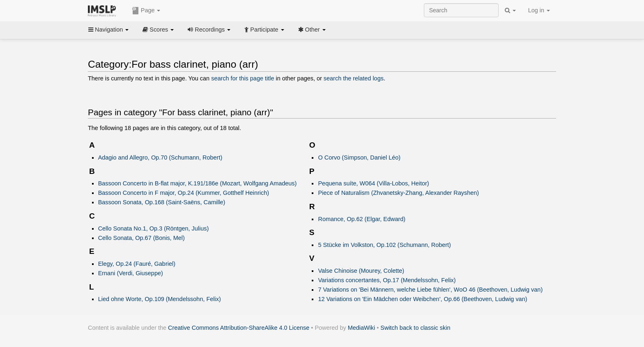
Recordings (209, 30)
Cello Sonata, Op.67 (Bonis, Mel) (141, 238)
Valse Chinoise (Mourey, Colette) (361, 271)
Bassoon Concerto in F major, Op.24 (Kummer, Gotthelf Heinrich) (184, 193)
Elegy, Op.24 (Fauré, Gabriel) (137, 264)
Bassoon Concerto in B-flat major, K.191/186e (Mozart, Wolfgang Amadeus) (198, 183)
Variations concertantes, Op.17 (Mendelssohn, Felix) (387, 280)
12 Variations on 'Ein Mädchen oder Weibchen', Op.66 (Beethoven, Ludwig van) (422, 299)
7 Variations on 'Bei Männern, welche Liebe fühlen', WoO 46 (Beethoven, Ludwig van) (430, 290)
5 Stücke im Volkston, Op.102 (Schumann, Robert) (384, 245)
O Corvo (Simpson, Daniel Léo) (359, 158)
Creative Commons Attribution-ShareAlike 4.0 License (239, 328)
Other (312, 30)
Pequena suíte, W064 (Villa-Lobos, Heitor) (373, 183)
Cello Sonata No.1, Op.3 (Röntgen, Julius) (154, 228)
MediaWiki (362, 328)
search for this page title (243, 78)
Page (146, 11)
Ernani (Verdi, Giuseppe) (131, 273)
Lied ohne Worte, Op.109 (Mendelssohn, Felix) (160, 299)
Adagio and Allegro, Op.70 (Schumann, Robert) (160, 158)
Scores (158, 30)
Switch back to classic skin (415, 328)
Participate (264, 30)
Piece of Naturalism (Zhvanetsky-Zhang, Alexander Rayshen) (398, 193)
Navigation (108, 30)
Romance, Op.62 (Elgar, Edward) (362, 219)
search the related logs (354, 78)
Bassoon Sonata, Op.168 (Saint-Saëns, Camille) (162, 202)
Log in (539, 10)
